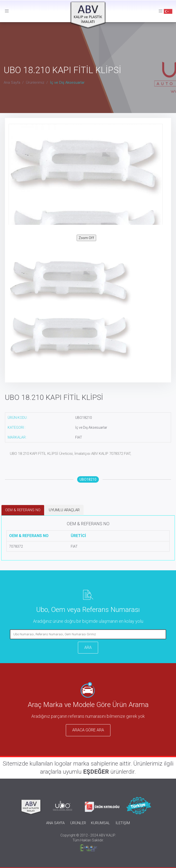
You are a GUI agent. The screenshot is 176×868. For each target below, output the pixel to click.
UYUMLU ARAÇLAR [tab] (64, 510)
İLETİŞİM (123, 823)
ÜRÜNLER (78, 823)
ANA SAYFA (55, 823)
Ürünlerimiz (35, 82)
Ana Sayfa (12, 82)
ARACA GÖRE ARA (88, 730)
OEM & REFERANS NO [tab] (23, 510)
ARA (88, 647)
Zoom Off (86, 238)
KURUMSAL (100, 823)
